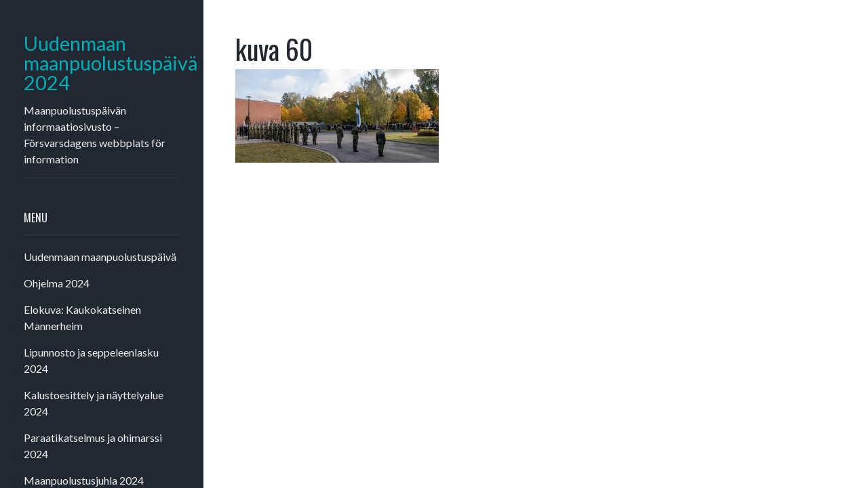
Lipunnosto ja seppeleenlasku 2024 (91, 360)
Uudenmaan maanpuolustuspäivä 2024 (102, 63)
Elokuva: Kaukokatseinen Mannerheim (82, 318)
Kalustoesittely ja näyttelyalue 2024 (94, 403)
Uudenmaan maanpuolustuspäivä (100, 257)
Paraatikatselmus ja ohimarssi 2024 (93, 446)
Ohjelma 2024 (57, 283)
